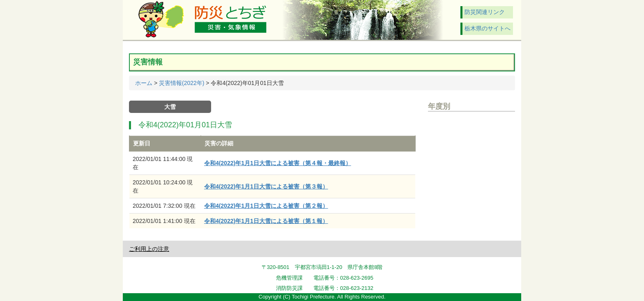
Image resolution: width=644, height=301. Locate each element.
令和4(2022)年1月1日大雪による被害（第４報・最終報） (278, 163)
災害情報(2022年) (182, 83)
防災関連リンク (485, 12)
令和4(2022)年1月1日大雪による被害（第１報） (266, 221)
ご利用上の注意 (149, 249)
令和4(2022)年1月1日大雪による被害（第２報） (266, 206)
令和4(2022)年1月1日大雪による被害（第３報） (266, 186)
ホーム (144, 83)
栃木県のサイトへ (488, 28)
